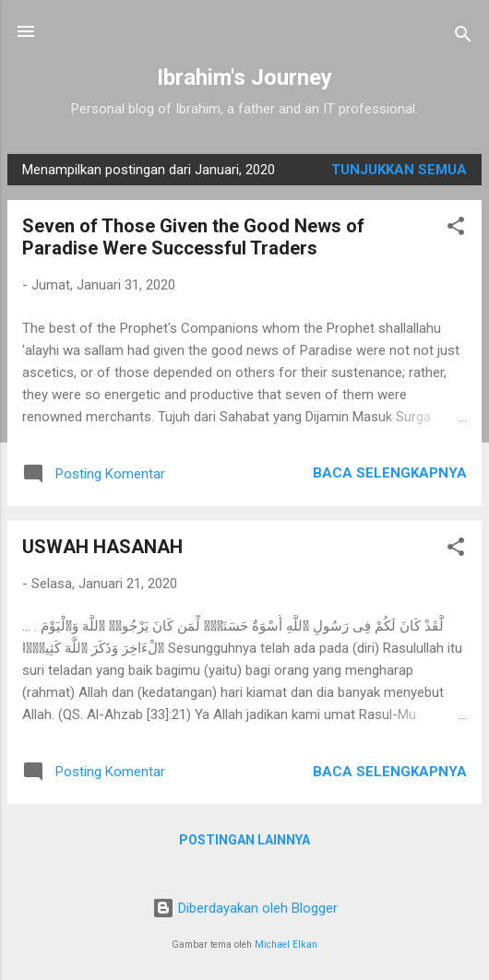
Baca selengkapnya (390, 473)
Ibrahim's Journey (244, 77)
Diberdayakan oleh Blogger (245, 908)
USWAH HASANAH (102, 547)
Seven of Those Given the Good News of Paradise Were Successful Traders (193, 237)
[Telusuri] (463, 37)
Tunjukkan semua (399, 170)
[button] (456, 229)
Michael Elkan (286, 945)
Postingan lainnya (244, 840)
